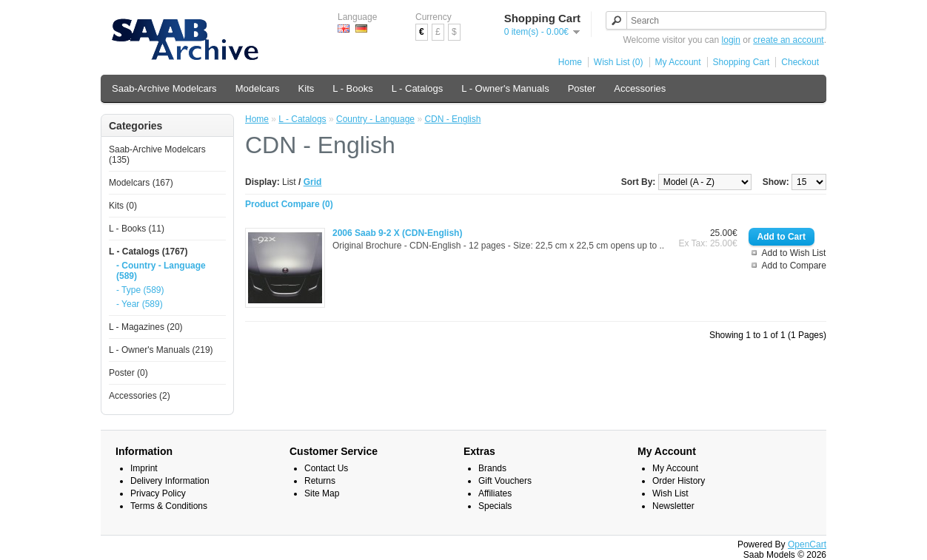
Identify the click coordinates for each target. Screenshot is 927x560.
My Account (678, 62)
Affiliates (495, 493)
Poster (582, 88)
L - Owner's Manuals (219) (161, 350)
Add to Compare (794, 266)
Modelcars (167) (141, 183)
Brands (492, 468)
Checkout (800, 62)
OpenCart (807, 544)
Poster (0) (128, 373)
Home (570, 62)
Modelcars (258, 88)
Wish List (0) (619, 62)
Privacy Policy (158, 493)
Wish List (670, 493)
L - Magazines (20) (146, 327)
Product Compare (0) (289, 204)
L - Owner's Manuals (505, 88)
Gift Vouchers (505, 481)
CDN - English (452, 119)
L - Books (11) (137, 229)
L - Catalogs (418, 88)
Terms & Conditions (169, 506)
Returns (320, 481)
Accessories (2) (140, 396)
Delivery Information (170, 481)
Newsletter (673, 506)
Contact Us (326, 468)
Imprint (144, 468)
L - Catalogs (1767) (148, 252)
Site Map (322, 493)
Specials (495, 506)
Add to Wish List (794, 253)
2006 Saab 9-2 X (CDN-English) (397, 233)
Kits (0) (123, 206)
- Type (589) (140, 290)
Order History (679, 481)
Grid (313, 182)
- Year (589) (140, 304)
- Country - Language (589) (161, 271)
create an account (788, 40)
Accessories (640, 88)
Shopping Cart (742, 62)
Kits (307, 88)
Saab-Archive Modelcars (164, 88)
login (731, 40)
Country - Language (375, 119)
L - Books (352, 88)
